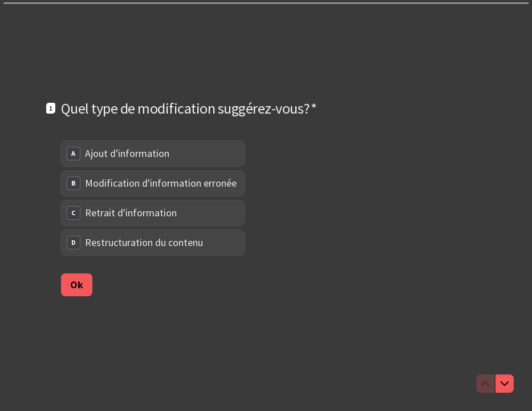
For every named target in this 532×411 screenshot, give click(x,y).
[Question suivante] (505, 384)
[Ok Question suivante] (77, 284)
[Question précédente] (485, 384)
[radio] (153, 154)
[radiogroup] (153, 198)
